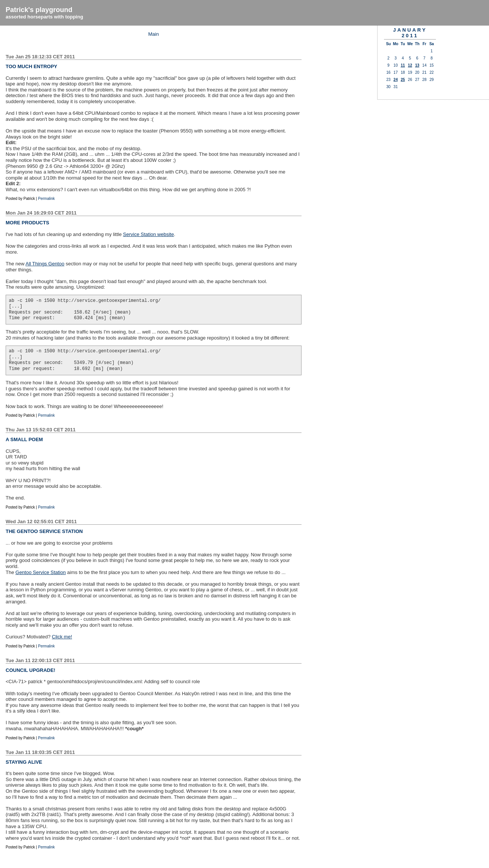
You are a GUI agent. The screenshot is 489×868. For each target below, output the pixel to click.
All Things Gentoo (45, 264)
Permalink (46, 199)
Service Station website (149, 234)
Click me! (62, 637)
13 (417, 65)
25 (403, 80)
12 (410, 65)
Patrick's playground (39, 10)
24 (395, 80)
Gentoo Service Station (41, 572)
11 (403, 65)
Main (154, 34)
